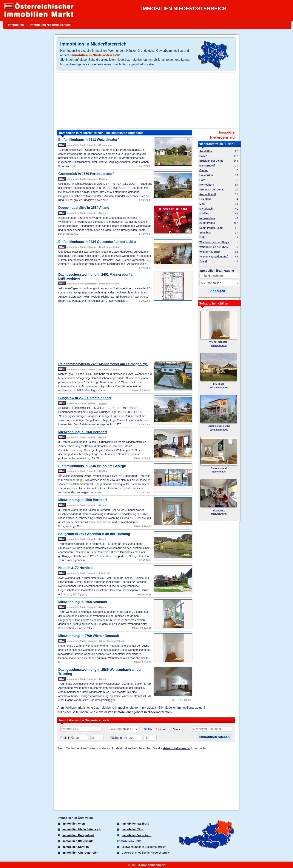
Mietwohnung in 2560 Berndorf (83, 432)
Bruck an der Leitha (109, 247)
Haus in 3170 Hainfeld (75, 568)
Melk (202, 204)
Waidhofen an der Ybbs (214, 247)
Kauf (163, 729)
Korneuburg (105, 145)
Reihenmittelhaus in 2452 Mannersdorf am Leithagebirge (103, 364)
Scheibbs (205, 233)
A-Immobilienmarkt (177, 748)
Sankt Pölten (207, 223)
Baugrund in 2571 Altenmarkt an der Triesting (94, 534)
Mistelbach (206, 209)
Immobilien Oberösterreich (80, 853)
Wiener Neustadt (209, 252)
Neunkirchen (207, 218)
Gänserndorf (207, 166)
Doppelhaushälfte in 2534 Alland (84, 208)
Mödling (103, 179)
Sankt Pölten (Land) (211, 228)
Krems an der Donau (212, 190)
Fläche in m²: (118, 738)
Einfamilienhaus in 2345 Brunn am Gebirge (92, 466)
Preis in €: (67, 738)
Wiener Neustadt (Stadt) (112, 641)
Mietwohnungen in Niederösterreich (144, 847)
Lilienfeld (104, 573)
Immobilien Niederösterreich (81, 829)
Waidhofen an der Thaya (214, 242)
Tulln (202, 238)
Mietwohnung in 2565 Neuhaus (83, 602)
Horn (202, 180)
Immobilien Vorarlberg (137, 835)
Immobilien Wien (74, 824)
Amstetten (206, 151)
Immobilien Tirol (133, 829)
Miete (177, 729)
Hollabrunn (206, 175)
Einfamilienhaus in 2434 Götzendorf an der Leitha (97, 242)
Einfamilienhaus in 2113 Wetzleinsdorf (88, 140)
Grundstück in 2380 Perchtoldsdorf (86, 174)
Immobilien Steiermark (78, 841)
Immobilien (16, 25)
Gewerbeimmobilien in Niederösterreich (146, 853)
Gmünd (204, 170)
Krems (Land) (208, 194)
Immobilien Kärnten (76, 847)
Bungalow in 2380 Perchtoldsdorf (85, 398)
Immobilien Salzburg (135, 824)
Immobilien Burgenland (78, 835)
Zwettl (203, 262)
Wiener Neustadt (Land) (214, 257)
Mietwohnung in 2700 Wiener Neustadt (89, 636)
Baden (103, 213)
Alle (150, 729)
